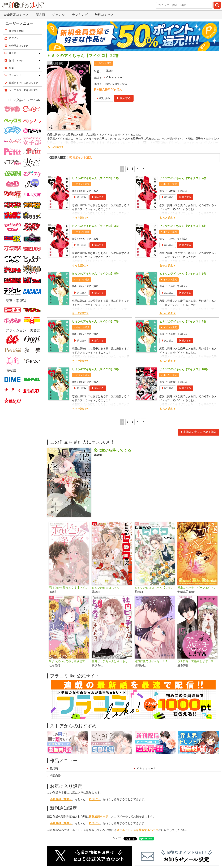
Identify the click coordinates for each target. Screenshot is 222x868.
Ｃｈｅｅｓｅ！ (116, 77)
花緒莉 (110, 71)
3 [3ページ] (133, 169)
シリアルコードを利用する (24, 90)
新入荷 (40, 15)
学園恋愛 (55, 776)
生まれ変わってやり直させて (67, 661)
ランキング (80, 15)
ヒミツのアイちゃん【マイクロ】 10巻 (183, 369)
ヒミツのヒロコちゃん (106, 588)
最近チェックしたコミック (24, 83)
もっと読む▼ (55, 147)
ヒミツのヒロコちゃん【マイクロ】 (155, 588)
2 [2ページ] (127, 169)
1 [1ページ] (122, 169)
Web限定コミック (16, 15)
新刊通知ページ (99, 817)
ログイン (94, 799)
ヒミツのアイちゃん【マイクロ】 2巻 (183, 178)
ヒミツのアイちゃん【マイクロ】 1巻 (95, 178)
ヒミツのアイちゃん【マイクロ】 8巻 (183, 322)
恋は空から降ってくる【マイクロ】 (69, 588)
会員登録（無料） (61, 799)
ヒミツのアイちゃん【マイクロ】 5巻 (95, 274)
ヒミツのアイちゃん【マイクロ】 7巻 (95, 322)
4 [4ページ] (138, 169)
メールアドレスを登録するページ (137, 830)
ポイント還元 (104, 63)
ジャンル (58, 15)
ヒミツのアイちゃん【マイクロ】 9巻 (95, 369)
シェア (117, 838)
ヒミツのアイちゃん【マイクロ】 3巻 (95, 226)
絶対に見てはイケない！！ (151, 661)
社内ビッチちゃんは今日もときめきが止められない (112, 661)
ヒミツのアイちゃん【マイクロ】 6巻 (183, 274)
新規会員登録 (16, 31)
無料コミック (104, 15)
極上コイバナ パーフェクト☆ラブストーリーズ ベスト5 (197, 588)
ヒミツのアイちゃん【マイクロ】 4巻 (183, 226)
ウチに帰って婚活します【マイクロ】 (197, 661)
